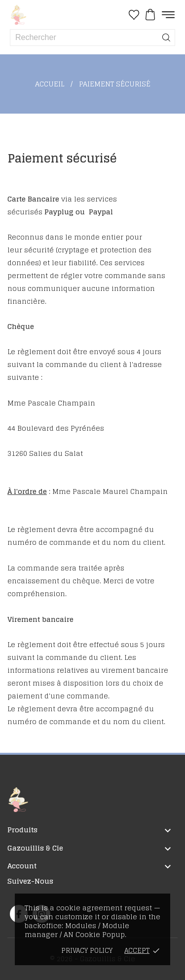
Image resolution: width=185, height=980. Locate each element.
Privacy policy (87, 951)
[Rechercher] (166, 38)
